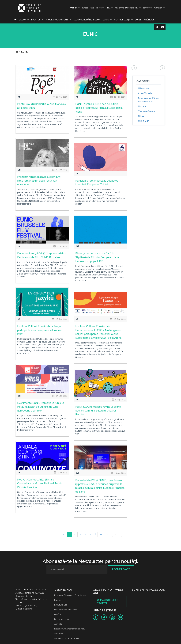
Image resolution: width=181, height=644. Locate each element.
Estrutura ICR (60, 605)
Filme (141, 116)
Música (142, 107)
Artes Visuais (145, 93)
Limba (74, 8)
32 (101, 534)
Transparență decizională (127, 8)
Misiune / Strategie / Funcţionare (70, 595)
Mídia (108, 8)
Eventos (36, 20)
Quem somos (96, 8)
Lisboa (23, 20)
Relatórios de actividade (66, 610)
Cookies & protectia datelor (67, 638)
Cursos (85, 8)
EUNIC (106, 20)
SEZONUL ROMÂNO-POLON (87, 20)
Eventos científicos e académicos (148, 100)
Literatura (144, 88)
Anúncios (149, 20)
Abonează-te (121, 569)
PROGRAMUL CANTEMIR (57, 20)
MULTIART (144, 121)
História (58, 614)
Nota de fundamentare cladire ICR (70, 629)
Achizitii (58, 624)
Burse (138, 20)
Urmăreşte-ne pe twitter (107, 602)
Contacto (147, 8)
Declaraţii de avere (63, 619)
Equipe (58, 600)
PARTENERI (158, 8)
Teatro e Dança (147, 111)
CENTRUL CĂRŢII (122, 20)
